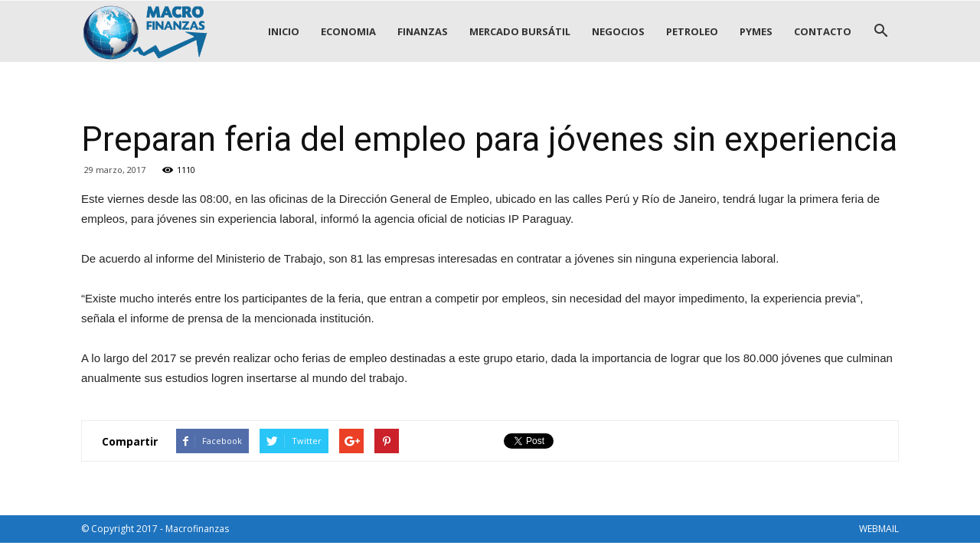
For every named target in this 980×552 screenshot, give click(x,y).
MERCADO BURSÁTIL (520, 31)
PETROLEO (692, 31)
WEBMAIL (879, 529)
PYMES (756, 31)
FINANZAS (423, 31)
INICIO (284, 31)
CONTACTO (823, 31)
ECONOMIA (348, 31)
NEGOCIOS (618, 31)
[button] (880, 31)
